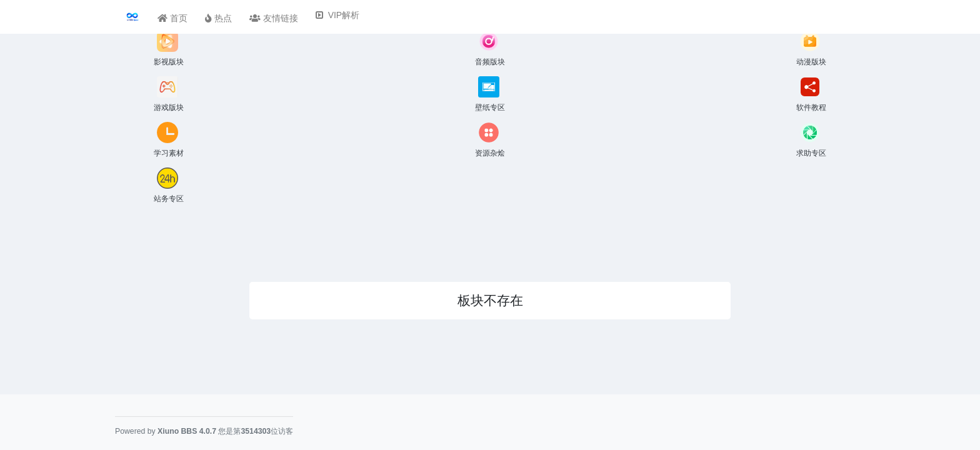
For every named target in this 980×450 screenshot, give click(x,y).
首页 (172, 18)
